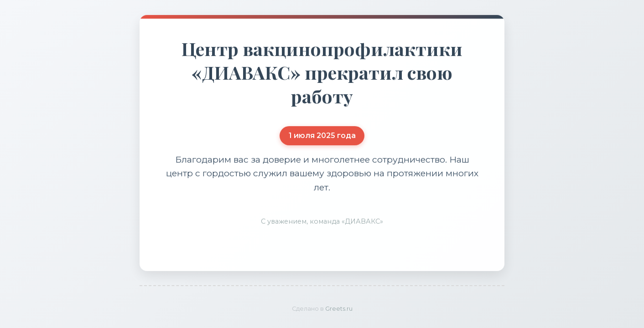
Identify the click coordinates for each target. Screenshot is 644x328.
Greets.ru (339, 309)
